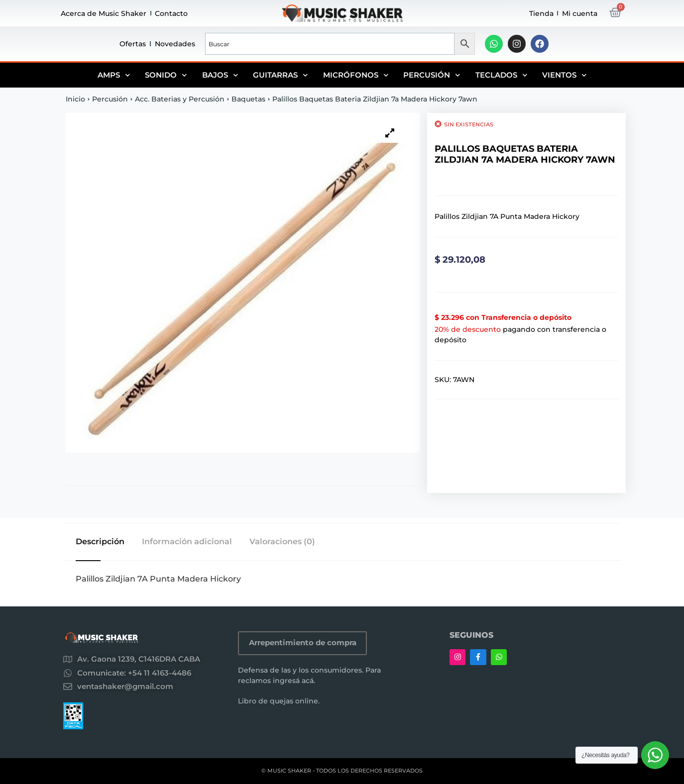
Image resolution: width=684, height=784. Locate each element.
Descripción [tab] (100, 542)
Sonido (166, 75)
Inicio (75, 99)
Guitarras (281, 75)
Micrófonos (356, 75)
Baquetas (248, 99)
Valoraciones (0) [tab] (282, 542)
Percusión (432, 75)
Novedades (175, 44)
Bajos (220, 75)
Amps (114, 75)
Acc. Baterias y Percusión (180, 99)
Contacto (171, 13)
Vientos (565, 75)
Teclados (502, 75)
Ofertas (133, 44)
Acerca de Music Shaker (104, 13)
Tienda (541, 13)
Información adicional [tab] (187, 542)
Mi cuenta (580, 13)
